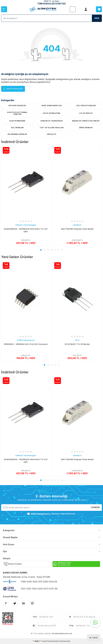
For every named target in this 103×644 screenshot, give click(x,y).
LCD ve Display (86, 113)
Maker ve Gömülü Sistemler (86, 121)
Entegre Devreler (17, 106)
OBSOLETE (51, 134)
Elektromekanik (17, 121)
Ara (97, 18)
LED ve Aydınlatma (51, 113)
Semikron (77, 225)
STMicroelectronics (26, 340)
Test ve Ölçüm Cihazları (52, 128)
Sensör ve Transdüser (52, 121)
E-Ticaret (43, 641)
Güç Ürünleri (17, 128)
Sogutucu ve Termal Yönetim (17, 113)
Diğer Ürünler (86, 128)
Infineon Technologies (26, 225)
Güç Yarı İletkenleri (86, 106)
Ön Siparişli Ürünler (17, 134)
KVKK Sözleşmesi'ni (41, 514)
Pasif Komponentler (52, 106)
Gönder (95, 507)
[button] (41, 250)
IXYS (77, 340)
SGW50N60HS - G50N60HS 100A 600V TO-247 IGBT (26, 230)
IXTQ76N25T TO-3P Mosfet (77, 344)
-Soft (36, 641)
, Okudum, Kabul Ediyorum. (52, 514)
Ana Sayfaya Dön (13, 89)
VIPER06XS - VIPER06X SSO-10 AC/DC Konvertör (26, 344)
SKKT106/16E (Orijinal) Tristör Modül (77, 229)
